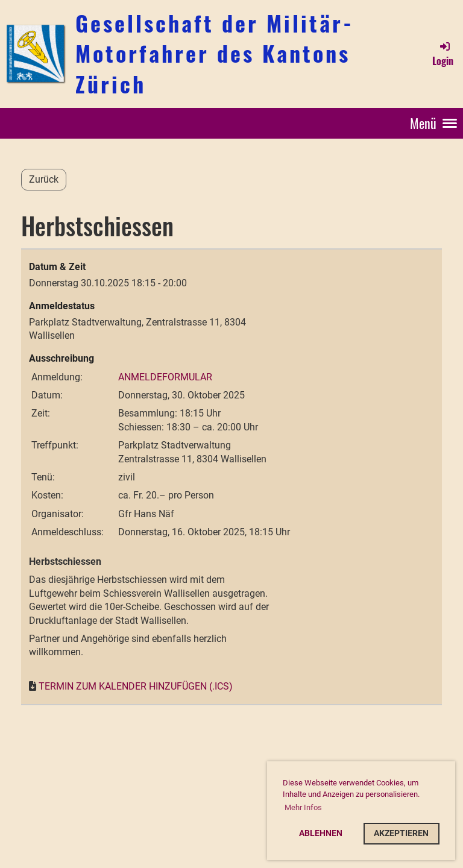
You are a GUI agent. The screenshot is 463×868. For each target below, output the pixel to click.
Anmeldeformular (165, 377)
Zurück (44, 179)
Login (443, 54)
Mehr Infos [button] (303, 807)
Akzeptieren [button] (401, 833)
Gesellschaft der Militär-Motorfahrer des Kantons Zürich (215, 53)
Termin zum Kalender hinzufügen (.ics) (136, 686)
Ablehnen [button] (321, 833)
